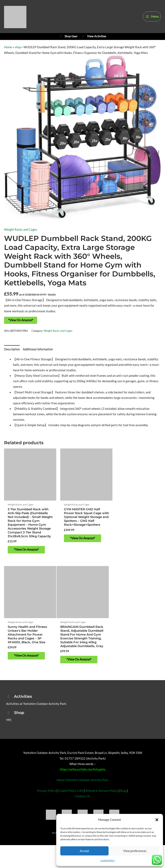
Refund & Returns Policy (102, 798)
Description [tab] (12, 353)
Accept (84, 851)
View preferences (135, 851)
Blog (123, 798)
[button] (157, 820)
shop (18, 51)
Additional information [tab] (38, 353)
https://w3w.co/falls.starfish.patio (83, 776)
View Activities (94, 39)
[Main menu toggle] (152, 18)
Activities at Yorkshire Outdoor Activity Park (36, 711)
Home (8, 51)
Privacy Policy (47, 798)
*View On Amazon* (21, 324)
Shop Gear (68, 39)
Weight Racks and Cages (21, 233)
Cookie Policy (108, 860)
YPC (9, 727)
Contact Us (83, 803)
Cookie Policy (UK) (71, 798)
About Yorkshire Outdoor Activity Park (82, 787)
